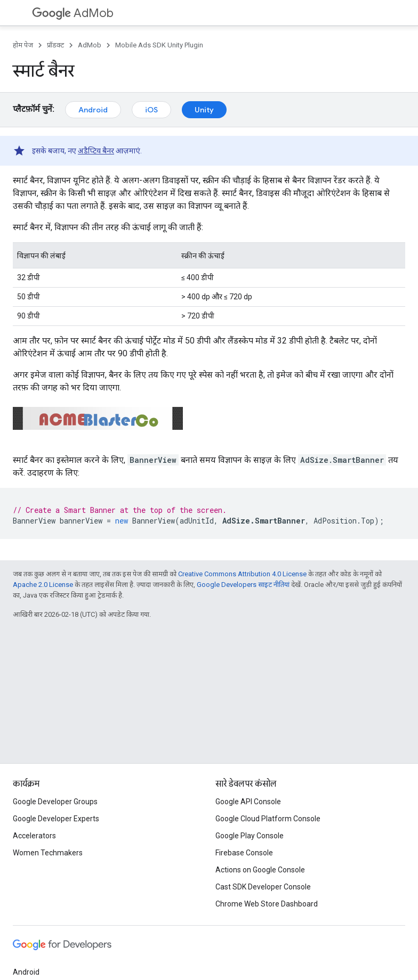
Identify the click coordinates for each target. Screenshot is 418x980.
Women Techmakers (48, 853)
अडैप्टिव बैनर (96, 151)
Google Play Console (250, 836)
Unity (204, 110)
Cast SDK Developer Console (263, 887)
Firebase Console (244, 853)
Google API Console (248, 802)
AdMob (73, 13)
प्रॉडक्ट (55, 45)
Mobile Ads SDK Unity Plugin (159, 45)
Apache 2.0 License (43, 585)
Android (93, 110)
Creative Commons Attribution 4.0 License (242, 574)
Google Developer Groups (55, 802)
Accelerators (34, 836)
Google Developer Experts (56, 819)
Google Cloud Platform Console (268, 819)
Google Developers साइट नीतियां (243, 585)
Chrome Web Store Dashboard (267, 904)
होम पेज (23, 45)
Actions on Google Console (260, 870)
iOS (151, 110)
